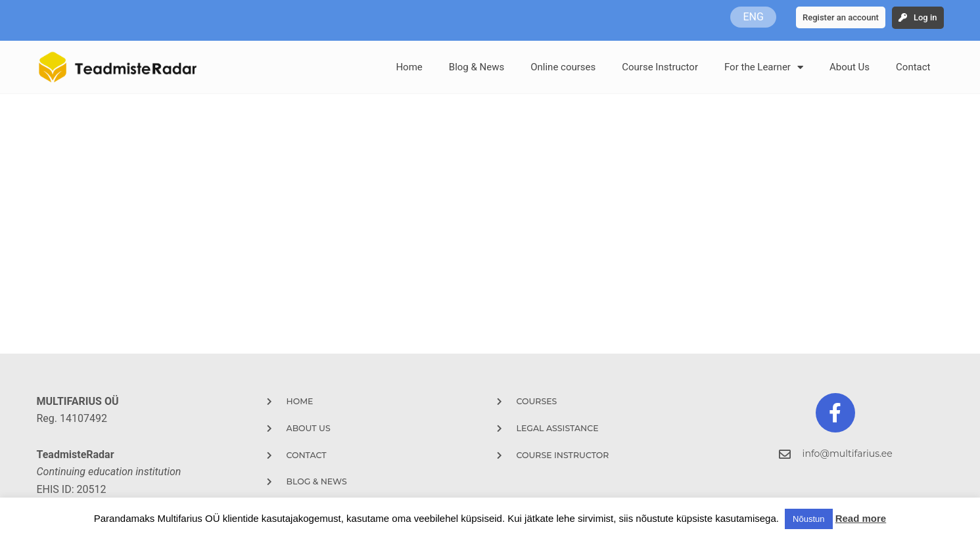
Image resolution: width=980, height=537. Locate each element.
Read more (861, 518)
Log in (925, 17)
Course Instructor (660, 67)
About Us (850, 67)
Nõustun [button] (808, 519)
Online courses (563, 67)
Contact (913, 67)
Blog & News (477, 67)
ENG (753, 17)
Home (409, 67)
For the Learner (764, 67)
